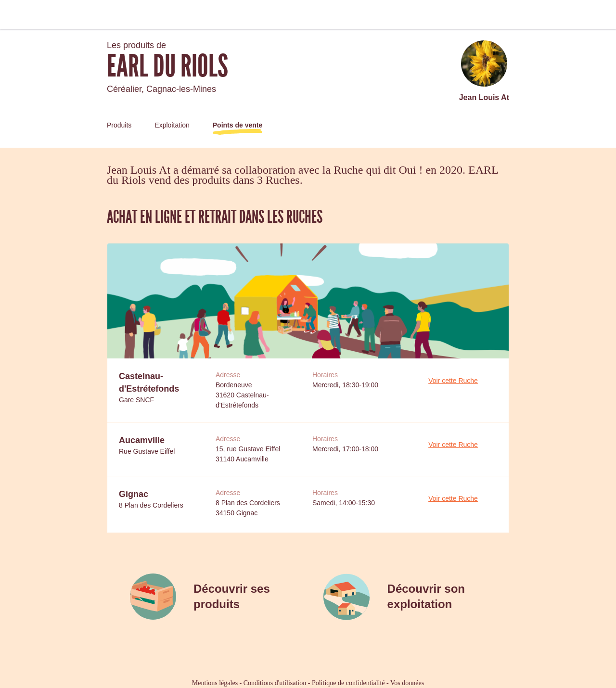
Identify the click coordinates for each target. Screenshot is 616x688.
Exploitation (172, 125)
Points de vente (237, 125)
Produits (119, 125)
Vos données (407, 683)
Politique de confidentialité (348, 683)
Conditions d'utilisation (275, 683)
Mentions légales (215, 683)
